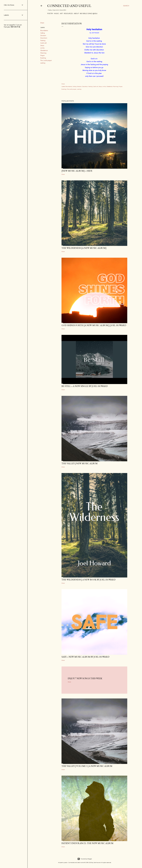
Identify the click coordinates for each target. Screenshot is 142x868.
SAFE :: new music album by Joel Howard (85, 657)
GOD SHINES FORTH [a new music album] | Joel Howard (94, 325)
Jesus (42, 46)
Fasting (43, 41)
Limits (42, 48)
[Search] (126, 6)
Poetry (50, 14)
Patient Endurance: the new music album (87, 843)
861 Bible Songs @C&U (89, 14)
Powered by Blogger (85, 859)
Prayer (42, 55)
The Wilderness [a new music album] (84, 248)
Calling (43, 33)
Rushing (43, 58)
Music (57, 14)
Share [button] (42, 23)
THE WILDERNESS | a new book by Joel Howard (89, 580)
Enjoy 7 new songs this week (85, 678)
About (76, 14)
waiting (43, 63)
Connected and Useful (69, 6)
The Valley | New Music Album (80, 463)
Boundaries (44, 31)
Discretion (44, 38)
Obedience (44, 50)
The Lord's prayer (46, 60)
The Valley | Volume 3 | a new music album (87, 766)
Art (61, 14)
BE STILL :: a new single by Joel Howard (85, 386)
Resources (68, 14)
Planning (43, 53)
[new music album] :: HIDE (77, 171)
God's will (43, 43)
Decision (43, 36)
